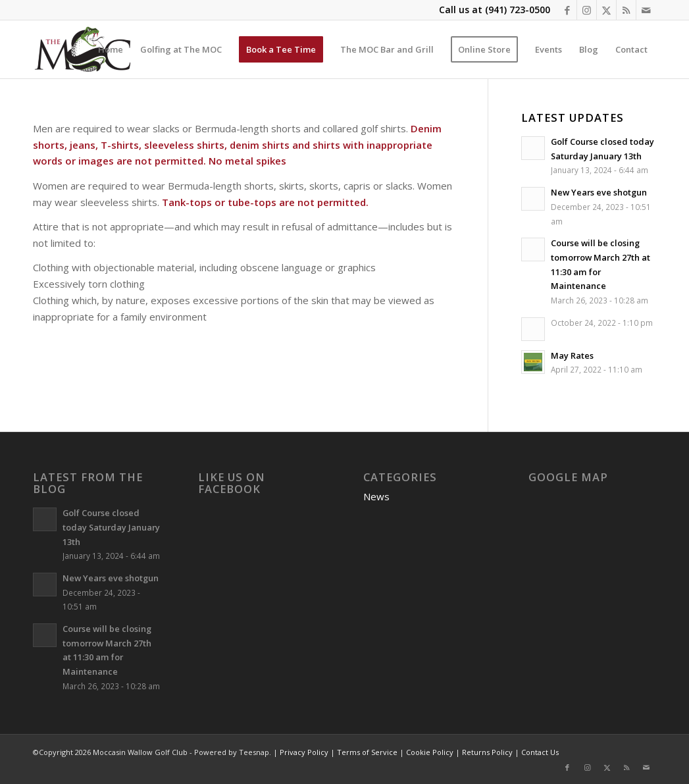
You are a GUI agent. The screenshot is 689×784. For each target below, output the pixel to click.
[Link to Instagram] (587, 10)
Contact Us (540, 752)
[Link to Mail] (646, 10)
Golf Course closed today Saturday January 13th (111, 527)
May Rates (572, 355)
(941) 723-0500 (518, 10)
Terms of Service (367, 752)
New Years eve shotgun (599, 192)
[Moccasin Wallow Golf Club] (84, 49)
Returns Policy (487, 752)
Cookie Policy (430, 752)
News (376, 496)
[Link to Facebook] (567, 10)
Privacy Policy (304, 752)
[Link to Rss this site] (626, 10)
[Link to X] (606, 10)
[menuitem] (111, 49)
